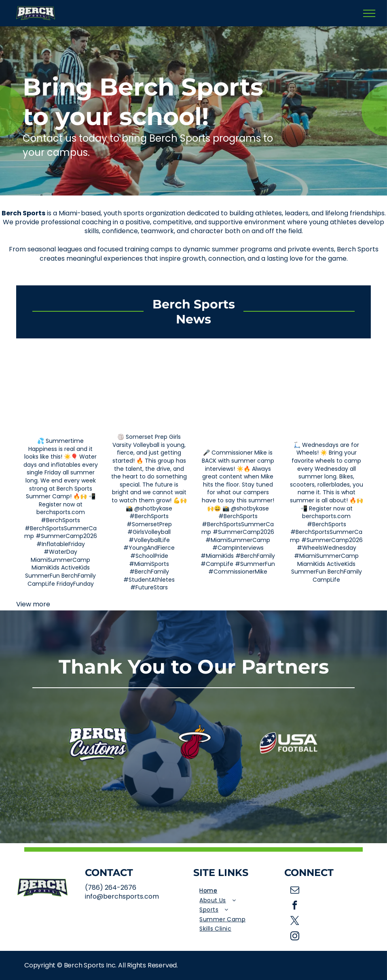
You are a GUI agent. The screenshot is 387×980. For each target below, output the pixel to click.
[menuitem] (239, 891)
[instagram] (295, 937)
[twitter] (295, 922)
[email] (295, 891)
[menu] (369, 13)
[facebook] (295, 906)
